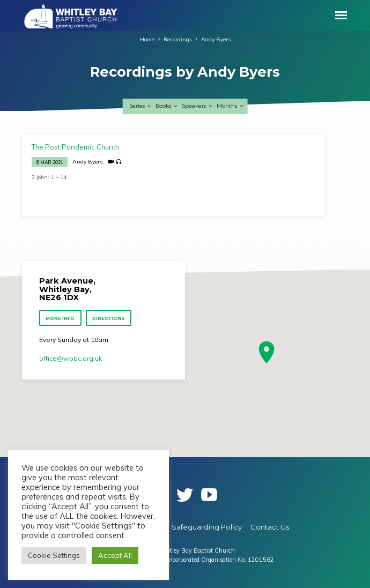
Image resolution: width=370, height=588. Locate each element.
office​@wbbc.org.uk (71, 358)
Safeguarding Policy (207, 527)
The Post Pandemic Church (75, 147)
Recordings (178, 39)
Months (230, 106)
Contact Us (270, 527)
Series (140, 106)
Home (147, 39)
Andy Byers (216, 39)
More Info (61, 318)
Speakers (197, 106)
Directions (108, 318)
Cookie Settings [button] (54, 555)
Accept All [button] (115, 555)
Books (167, 106)
